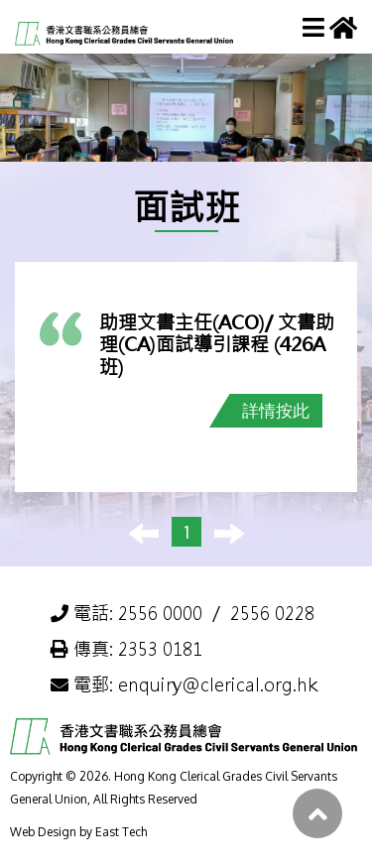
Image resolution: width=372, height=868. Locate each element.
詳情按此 (276, 410)
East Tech (121, 832)
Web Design (43, 832)
